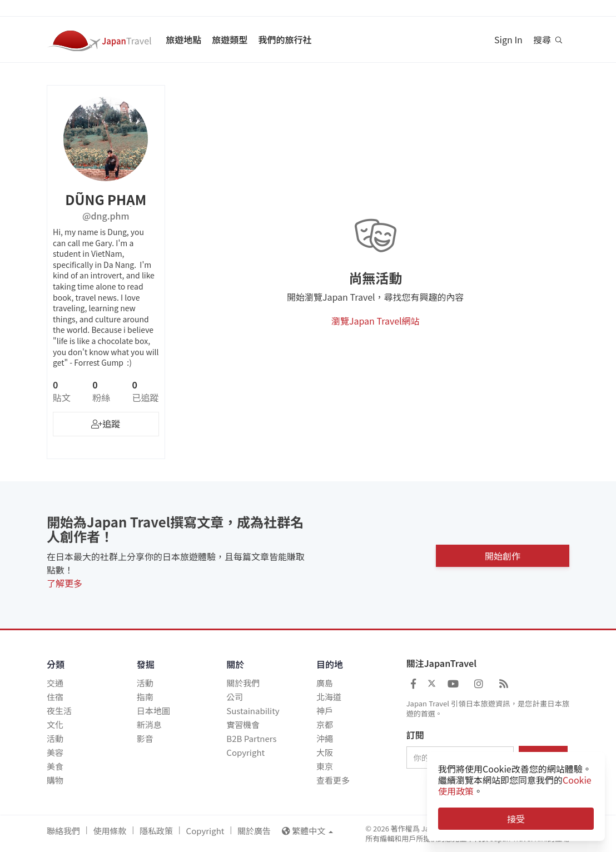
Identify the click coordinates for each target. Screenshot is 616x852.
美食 (55, 766)
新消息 (149, 724)
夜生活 (59, 711)
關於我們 (243, 683)
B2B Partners (251, 738)
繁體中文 (307, 831)
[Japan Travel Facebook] (413, 683)
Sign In (508, 39)
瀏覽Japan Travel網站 (376, 321)
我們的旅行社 (285, 39)
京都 (325, 724)
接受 (516, 819)
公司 (235, 697)
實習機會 (243, 724)
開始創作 (503, 555)
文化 (55, 724)
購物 (55, 780)
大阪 (325, 752)
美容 (55, 752)
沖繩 (325, 738)
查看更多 (333, 780)
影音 (145, 738)
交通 (55, 683)
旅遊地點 (183, 39)
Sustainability (253, 711)
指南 (145, 697)
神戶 (325, 711)
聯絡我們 (63, 831)
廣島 (325, 683)
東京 (325, 766)
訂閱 (415, 735)
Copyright (245, 752)
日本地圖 (153, 711)
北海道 (329, 697)
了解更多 (64, 583)
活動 (55, 738)
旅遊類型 (230, 39)
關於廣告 (254, 831)
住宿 (55, 697)
